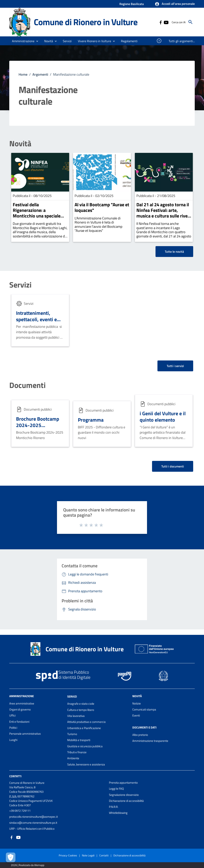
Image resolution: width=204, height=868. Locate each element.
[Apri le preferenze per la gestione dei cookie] (11, 857)
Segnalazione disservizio (124, 795)
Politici (13, 728)
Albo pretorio (140, 735)
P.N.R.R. (114, 807)
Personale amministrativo (25, 734)
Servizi (20, 285)
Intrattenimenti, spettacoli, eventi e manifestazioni (36, 319)
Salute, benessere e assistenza (86, 764)
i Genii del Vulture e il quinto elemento (163, 416)
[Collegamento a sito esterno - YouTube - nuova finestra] (166, 22)
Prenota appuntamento (123, 783)
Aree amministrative (22, 703)
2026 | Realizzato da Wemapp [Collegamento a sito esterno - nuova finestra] (28, 865)
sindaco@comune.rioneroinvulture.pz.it (33, 823)
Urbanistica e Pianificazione (84, 728)
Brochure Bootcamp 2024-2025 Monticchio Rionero (38, 425)
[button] (175, 4)
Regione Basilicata (132, 4)
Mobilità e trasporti (79, 740)
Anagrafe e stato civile (81, 704)
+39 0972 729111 (20, 811)
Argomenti (40, 74)
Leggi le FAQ (116, 789)
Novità (20, 144)
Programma (91, 420)
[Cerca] (190, 22)
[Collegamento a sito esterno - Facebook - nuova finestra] (161, 22)
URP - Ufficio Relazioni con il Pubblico (32, 829)
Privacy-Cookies (68, 855)
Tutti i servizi (175, 366)
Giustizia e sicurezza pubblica (85, 746)
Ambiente (73, 758)
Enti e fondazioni (19, 722)
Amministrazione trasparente (150, 741)
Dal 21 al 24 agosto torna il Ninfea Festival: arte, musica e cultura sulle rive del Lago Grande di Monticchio (163, 216)
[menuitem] (129, 41)
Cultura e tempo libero (81, 710)
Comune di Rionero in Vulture (86, 22)
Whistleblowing (118, 813)
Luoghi (13, 740)
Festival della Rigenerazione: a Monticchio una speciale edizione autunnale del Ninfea (37, 216)
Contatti (15, 776)
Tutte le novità (174, 252)
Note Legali (88, 855)
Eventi (136, 715)
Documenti (27, 385)
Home (23, 74)
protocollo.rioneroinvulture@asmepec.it (34, 817)
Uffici (12, 715)
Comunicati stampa (144, 709)
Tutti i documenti (173, 466)
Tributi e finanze (77, 752)
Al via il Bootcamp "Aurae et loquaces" (102, 207)
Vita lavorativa (76, 716)
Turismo (72, 734)
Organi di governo (20, 709)
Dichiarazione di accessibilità (126, 801)
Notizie (137, 703)
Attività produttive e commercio (86, 722)
